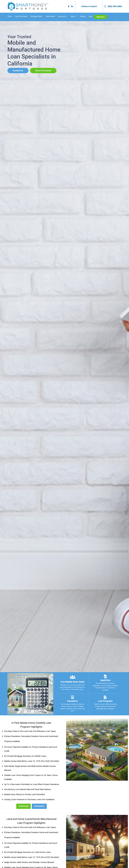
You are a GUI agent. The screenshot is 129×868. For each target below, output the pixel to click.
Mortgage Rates (36, 16)
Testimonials (50, 16)
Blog (90, 16)
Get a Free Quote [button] (43, 71)
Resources (62, 16)
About (73, 16)
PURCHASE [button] (24, 806)
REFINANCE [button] (39, 806)
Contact (83, 16)
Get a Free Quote (21, 16)
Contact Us (18, 71)
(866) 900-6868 (113, 6)
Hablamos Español (89, 6)
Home (10, 16)
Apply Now (100, 17)
